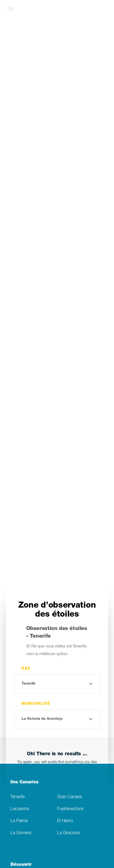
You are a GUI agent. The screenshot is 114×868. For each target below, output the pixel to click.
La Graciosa (68, 833)
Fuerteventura (70, 809)
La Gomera (21, 833)
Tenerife (17, 797)
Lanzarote (20, 809)
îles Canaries (24, 783)
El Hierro (65, 821)
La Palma (19, 821)
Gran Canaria (69, 797)
